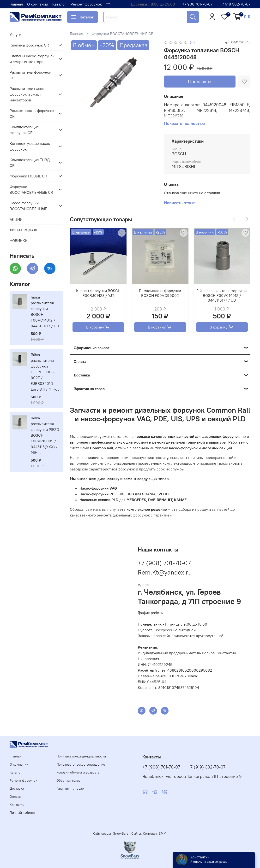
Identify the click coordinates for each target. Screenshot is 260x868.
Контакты (17, 805)
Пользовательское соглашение (81, 764)
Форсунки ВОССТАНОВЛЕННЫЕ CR (122, 34)
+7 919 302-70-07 (235, 4)
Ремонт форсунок (86, 4)
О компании (38, 4)
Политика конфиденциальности (81, 756)
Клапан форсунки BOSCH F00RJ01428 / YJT (98, 293)
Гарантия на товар (70, 788)
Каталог (59, 4)
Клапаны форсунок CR (29, 45)
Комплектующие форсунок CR (24, 130)
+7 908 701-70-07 (197, 4)
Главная (16, 4)
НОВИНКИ (19, 240)
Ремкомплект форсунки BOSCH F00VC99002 (160, 293)
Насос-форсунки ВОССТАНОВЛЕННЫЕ (28, 206)
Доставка (17, 788)
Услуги (15, 35)
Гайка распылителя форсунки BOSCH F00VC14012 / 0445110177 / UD (222, 295)
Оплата (15, 797)
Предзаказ (200, 81)
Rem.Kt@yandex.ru (165, 572)
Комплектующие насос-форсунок (30, 146)
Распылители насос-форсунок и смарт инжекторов (28, 94)
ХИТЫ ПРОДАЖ (23, 230)
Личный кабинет (22, 813)
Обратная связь (68, 780)
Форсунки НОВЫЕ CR (28, 176)
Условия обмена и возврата (78, 772)
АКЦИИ (16, 219)
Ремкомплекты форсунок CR (32, 113)
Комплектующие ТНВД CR (30, 163)
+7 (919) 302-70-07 (207, 767)
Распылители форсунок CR (30, 75)
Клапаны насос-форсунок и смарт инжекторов (32, 59)
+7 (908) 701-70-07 (164, 563)
